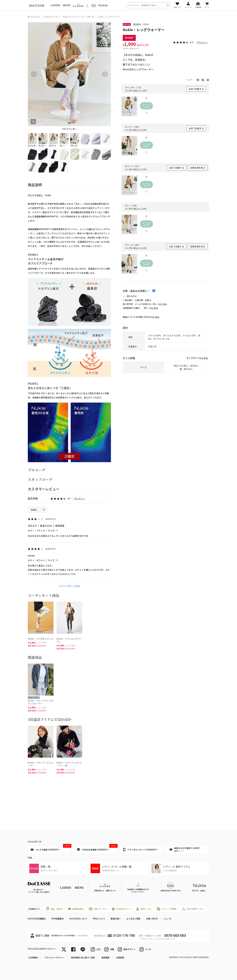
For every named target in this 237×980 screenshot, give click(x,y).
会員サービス (144, 909)
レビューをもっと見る (69, 586)
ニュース (167, 919)
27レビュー (80, 498)
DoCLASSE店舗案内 (37, 919)
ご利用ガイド (34, 909)
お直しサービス (98, 909)
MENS (67, 5)
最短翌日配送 (76, 909)
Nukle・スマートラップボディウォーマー (41, 702)
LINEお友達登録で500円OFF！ (97, 849)
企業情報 (120, 957)
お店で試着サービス (193, 909)
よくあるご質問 (133, 919)
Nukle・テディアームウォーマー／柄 (69, 764)
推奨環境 (106, 957)
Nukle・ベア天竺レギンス (41, 639)
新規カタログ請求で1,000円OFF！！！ (184, 850)
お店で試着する (196, 89)
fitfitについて (99, 919)
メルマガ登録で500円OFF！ (50, 848)
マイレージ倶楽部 (167, 909)
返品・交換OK (54, 909)
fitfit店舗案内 (58, 919)
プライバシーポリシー (54, 957)
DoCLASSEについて (78, 919)
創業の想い (116, 919)
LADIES (55, 5)
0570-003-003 (175, 936)
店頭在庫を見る (198, 168)
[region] (118, 5)
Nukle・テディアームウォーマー (40, 764)
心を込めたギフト (121, 909)
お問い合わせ (152, 919)
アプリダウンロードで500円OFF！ (141, 849)
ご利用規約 (33, 957)
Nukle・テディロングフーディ (69, 640)
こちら (164, 304)
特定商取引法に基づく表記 (83, 957)
